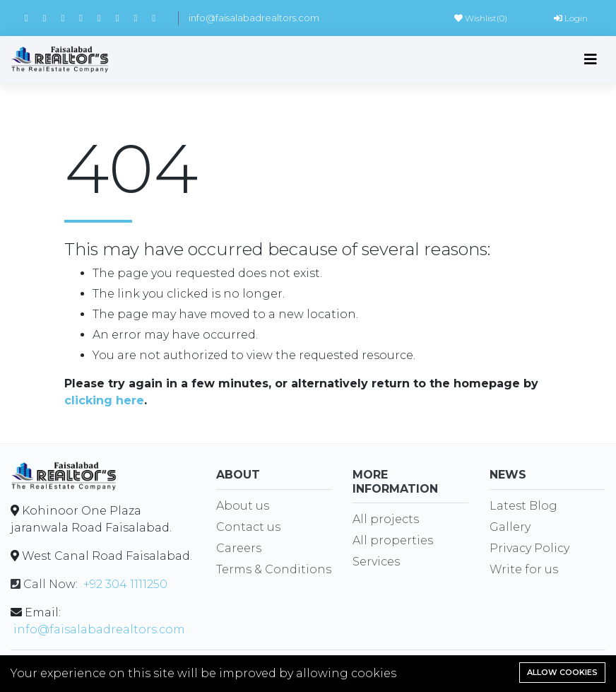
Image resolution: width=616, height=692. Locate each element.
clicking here (104, 400)
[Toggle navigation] (591, 59)
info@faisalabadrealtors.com (254, 18)
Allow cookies (562, 672)
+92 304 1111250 (125, 584)
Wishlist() (481, 18)
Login (571, 18)
